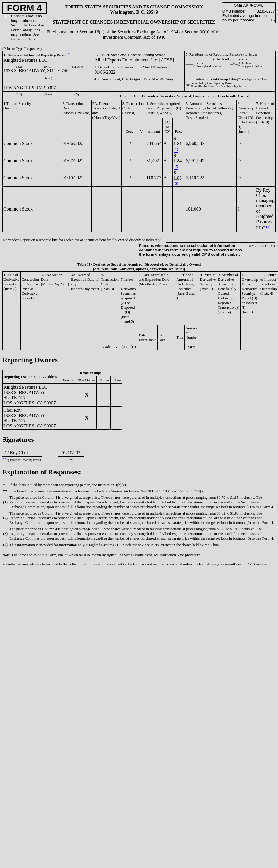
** (4, 459)
